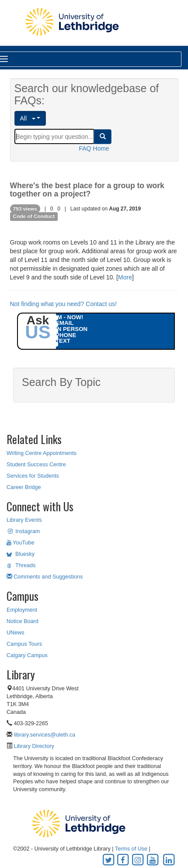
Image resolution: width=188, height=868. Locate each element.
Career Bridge (24, 487)
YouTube (21, 543)
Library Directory (33, 746)
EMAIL (64, 323)
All (28, 118)
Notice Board (23, 621)
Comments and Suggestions (45, 577)
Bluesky (21, 554)
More (125, 277)
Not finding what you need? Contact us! (63, 304)
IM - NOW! (70, 317)
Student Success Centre (36, 465)
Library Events (24, 520)
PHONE (66, 335)
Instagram (23, 531)
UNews (16, 633)
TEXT (63, 341)
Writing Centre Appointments (42, 453)
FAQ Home (94, 148)
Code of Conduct (34, 217)
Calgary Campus (27, 655)
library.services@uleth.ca (45, 735)
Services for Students (33, 476)
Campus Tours (24, 644)
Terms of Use (131, 849)
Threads (21, 565)
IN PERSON (71, 329)
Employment (22, 610)
